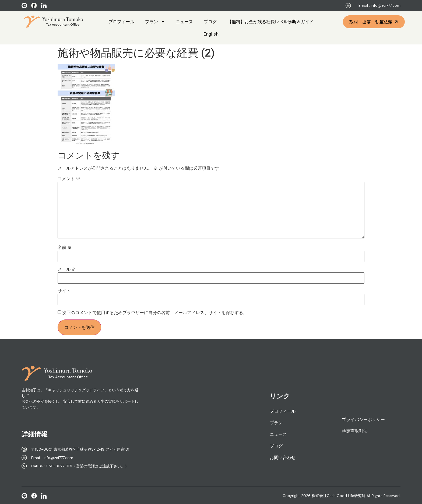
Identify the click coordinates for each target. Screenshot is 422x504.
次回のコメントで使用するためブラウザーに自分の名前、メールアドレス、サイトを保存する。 (155, 313)
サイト (64, 291)
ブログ (210, 22)
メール (67, 269)
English (211, 34)
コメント (69, 179)
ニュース (184, 22)
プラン (155, 22)
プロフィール (121, 22)
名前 (65, 248)
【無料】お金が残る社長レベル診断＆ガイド (270, 22)
